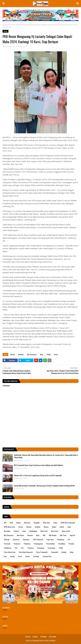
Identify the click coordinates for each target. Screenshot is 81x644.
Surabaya (36, 556)
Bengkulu (37, 523)
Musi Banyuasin (32, 354)
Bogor (56, 523)
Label (6, 516)
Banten (18, 523)
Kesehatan (7, 531)
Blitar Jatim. (47, 523)
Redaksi (64, 552)
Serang (12, 556)
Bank (11, 523)
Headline (21, 354)
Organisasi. (26, 539)
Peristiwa (71, 544)
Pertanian (31, 548)
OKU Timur (63, 535)
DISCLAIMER (53, 637)
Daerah (13, 354)
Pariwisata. (17, 544)
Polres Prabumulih (42, 552)
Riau (5, 556)
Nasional (30, 535)
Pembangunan (38, 544)
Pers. (23, 548)
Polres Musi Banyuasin (26, 552)
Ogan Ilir (73, 535)
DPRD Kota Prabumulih (68, 523)
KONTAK (28, 637)
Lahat (24, 531)
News (42, 354)
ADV (5, 523)
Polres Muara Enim (10, 552)
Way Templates (51, 640)
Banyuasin (27, 523)
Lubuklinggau (33, 531)
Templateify (36, 640)
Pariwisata (7, 544)
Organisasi (16, 539)
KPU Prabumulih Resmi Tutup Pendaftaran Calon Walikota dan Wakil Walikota (38, 465)
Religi (72, 552)
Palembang (61, 539)
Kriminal (16, 531)
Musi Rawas (20, 535)
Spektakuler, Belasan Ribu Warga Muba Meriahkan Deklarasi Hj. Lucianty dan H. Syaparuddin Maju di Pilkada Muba (46, 456)
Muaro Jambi (66, 531)
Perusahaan (41, 548)
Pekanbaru (27, 544)
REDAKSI (35, 637)
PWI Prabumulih (38, 539)
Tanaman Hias (47, 556)
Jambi (69, 527)
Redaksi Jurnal (9, 46)
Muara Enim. (55, 531)
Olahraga (7, 539)
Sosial (12, 25)
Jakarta (62, 527)
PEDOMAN (43, 637)
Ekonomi (29, 527)
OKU (44, 535)
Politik (49, 354)
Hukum (54, 527)
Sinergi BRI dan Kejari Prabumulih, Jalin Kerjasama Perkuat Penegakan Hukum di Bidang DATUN (44, 486)
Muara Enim (44, 531)
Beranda (6, 25)
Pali (69, 539)
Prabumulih (55, 552)
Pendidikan (62, 544)
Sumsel (28, 556)
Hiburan (46, 527)
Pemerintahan (51, 544)
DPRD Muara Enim (9, 527)
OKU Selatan (53, 535)
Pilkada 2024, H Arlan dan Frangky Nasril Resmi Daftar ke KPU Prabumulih (38, 475)
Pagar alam (50, 539)
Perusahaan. (52, 548)
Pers (16, 548)
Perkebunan (8, 548)
